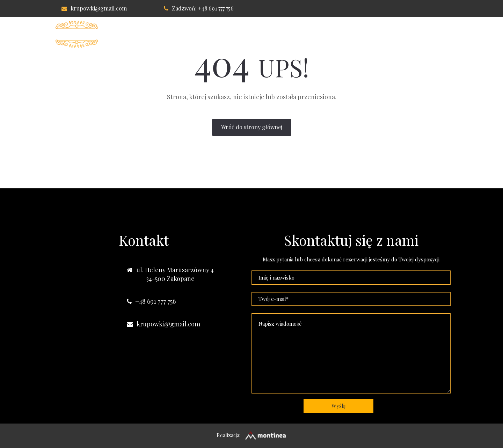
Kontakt (373, 34)
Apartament (277, 34)
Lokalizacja (328, 34)
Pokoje (234, 34)
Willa (201, 34)
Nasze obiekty (422, 34)
